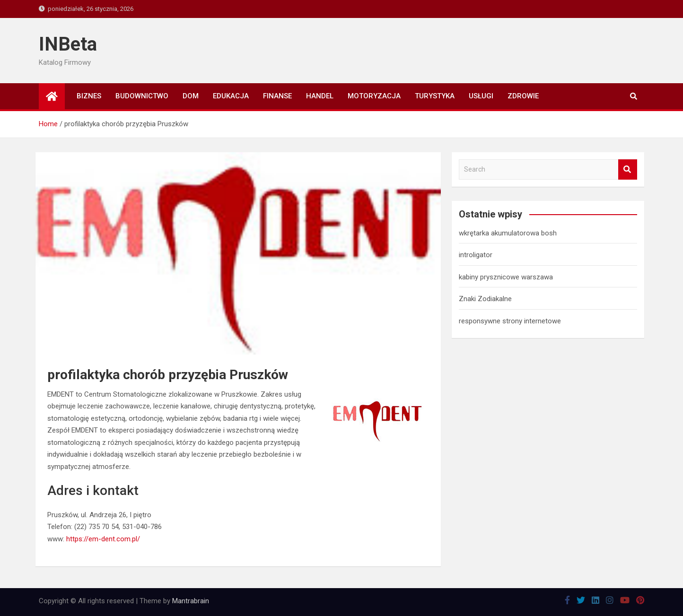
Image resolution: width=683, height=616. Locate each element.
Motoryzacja (374, 96)
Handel (320, 96)
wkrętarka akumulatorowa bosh (508, 233)
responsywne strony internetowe (510, 321)
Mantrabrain (191, 601)
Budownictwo (142, 96)
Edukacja (231, 96)
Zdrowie (523, 96)
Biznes (89, 96)
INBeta (68, 44)
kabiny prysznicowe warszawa (506, 277)
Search (628, 169)
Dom (191, 96)
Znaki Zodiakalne (485, 299)
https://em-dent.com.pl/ (103, 539)
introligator (476, 255)
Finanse (277, 96)
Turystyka (435, 96)
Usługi (481, 96)
